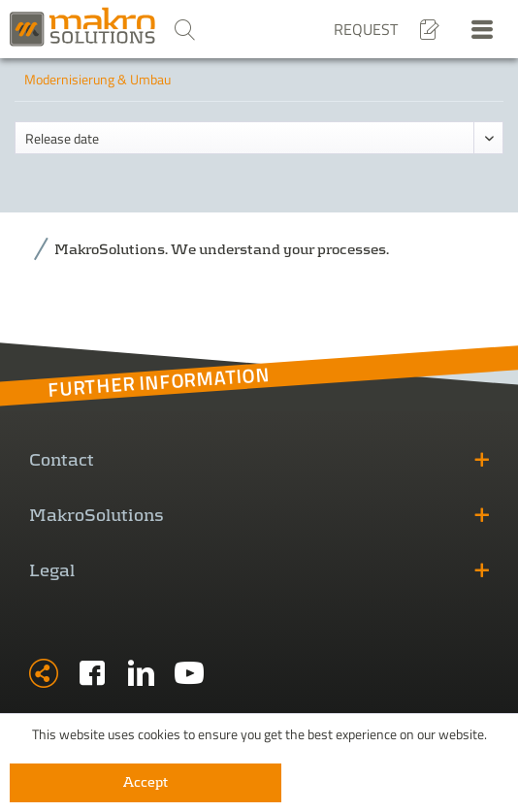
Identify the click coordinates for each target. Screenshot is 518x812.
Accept (146, 783)
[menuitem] (184, 29)
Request (366, 29)
